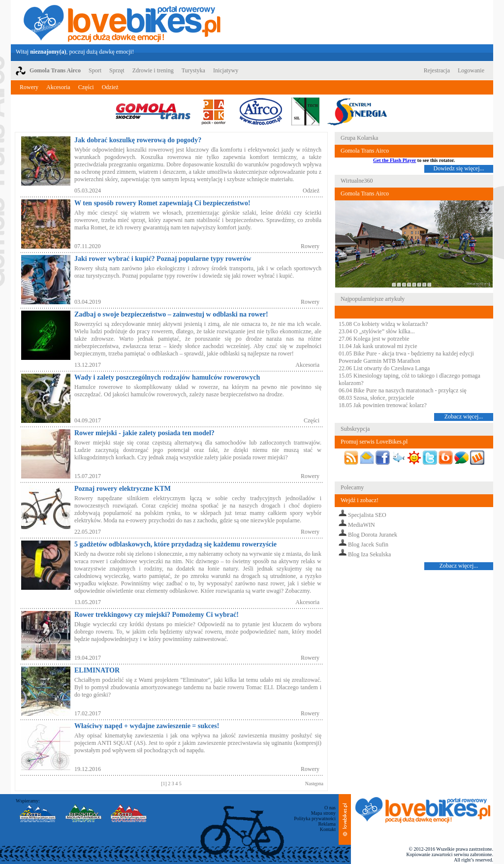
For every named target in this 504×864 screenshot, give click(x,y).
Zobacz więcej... (464, 416)
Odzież (110, 87)
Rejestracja (437, 70)
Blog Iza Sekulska (369, 554)
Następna (314, 784)
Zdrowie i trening (153, 70)
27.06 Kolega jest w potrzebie (374, 339)
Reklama (327, 824)
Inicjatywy (226, 70)
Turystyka (193, 70)
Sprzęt (117, 70)
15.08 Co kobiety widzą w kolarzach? (383, 324)
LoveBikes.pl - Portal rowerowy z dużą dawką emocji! (122, 22)
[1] (164, 784)
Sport (95, 70)
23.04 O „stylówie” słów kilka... (377, 331)
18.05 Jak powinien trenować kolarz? (383, 405)
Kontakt (328, 829)
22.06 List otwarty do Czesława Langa (384, 368)
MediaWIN (362, 525)
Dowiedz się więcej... (459, 168)
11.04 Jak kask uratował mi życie (378, 346)
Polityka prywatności (315, 818)
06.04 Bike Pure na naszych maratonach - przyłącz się (403, 390)
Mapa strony (323, 813)
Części (86, 87)
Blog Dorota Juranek (373, 535)
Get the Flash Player (394, 160)
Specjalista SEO (367, 515)
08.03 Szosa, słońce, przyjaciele (376, 398)
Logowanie (471, 70)
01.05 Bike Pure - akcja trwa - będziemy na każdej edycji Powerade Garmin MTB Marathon (406, 357)
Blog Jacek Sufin (368, 544)
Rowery (29, 87)
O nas (330, 808)
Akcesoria (58, 87)
